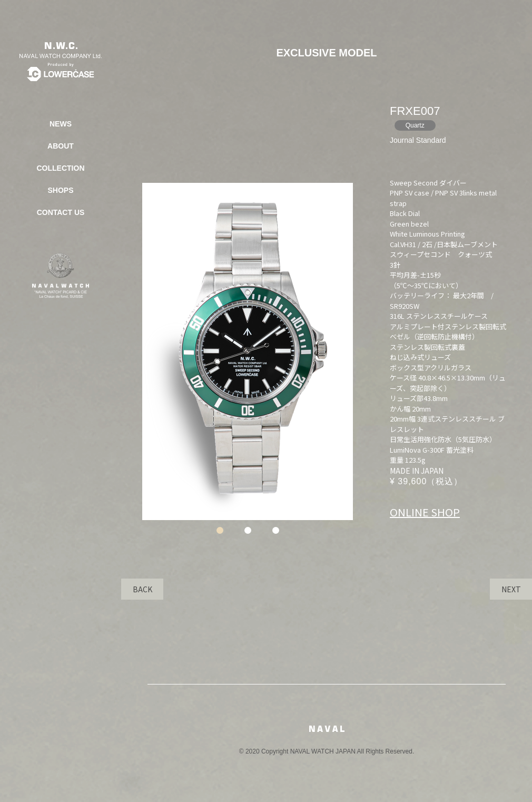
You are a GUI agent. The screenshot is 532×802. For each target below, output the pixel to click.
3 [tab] (276, 530)
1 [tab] (220, 530)
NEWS (61, 124)
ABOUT (61, 146)
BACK (142, 589)
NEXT (511, 589)
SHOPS (60, 190)
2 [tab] (248, 530)
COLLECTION (61, 168)
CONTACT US (61, 212)
